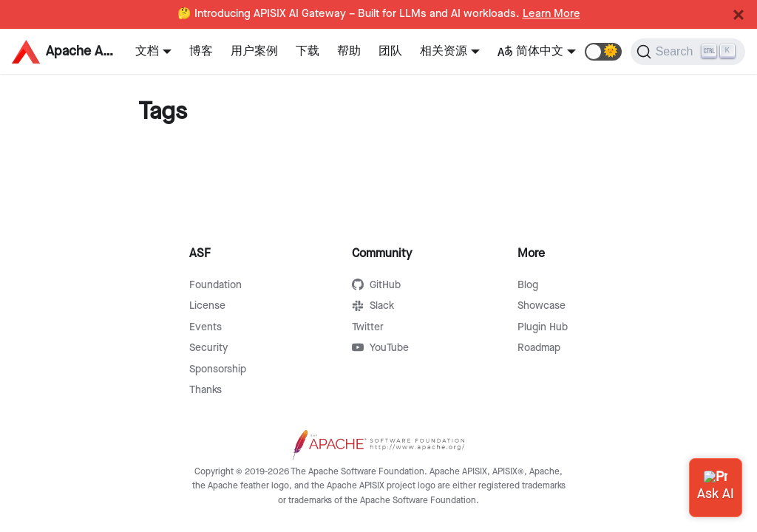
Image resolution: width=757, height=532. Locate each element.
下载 (308, 51)
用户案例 (254, 51)
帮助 (349, 51)
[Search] (688, 52)
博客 (201, 51)
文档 (147, 51)
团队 (390, 51)
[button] (603, 52)
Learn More (551, 14)
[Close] (739, 15)
